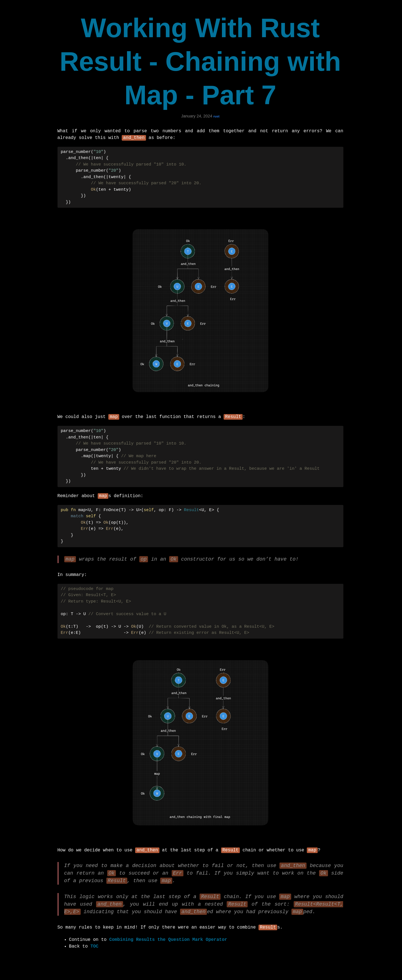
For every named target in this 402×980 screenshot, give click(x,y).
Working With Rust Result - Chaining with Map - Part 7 (200, 61)
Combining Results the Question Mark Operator (168, 946)
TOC (94, 953)
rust (216, 116)
